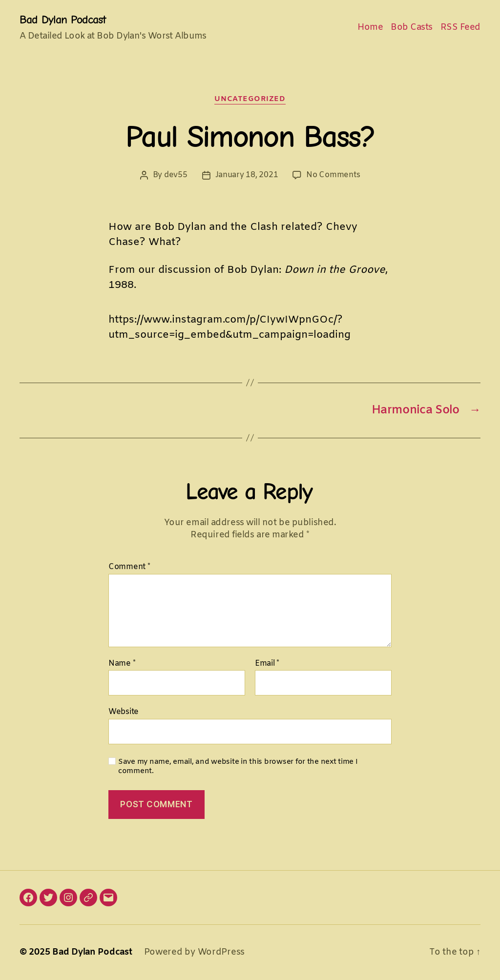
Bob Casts (412, 28)
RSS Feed (460, 28)
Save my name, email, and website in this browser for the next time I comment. (238, 767)
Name (122, 664)
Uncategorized (250, 99)
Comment (129, 567)
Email (267, 664)
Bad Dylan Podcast (63, 20)
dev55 (176, 175)
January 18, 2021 (247, 175)
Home (370, 28)
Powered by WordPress (195, 952)
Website (124, 712)
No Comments (333, 175)
